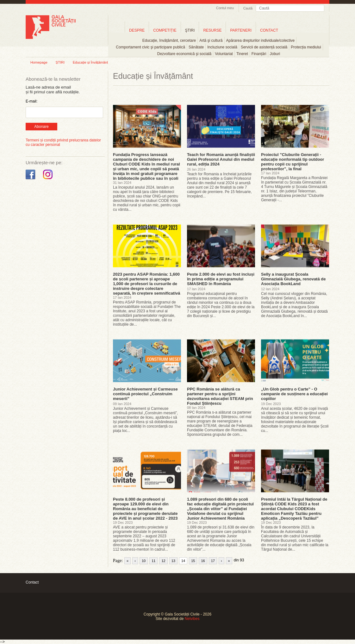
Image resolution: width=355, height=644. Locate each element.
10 (144, 561)
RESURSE (212, 30)
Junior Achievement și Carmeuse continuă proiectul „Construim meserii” (145, 394)
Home (116, 30)
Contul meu (225, 8)
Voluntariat (224, 54)
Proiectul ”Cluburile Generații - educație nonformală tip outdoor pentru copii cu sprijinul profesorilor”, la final (293, 162)
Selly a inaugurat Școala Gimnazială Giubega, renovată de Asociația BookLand (293, 279)
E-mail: (31, 101)
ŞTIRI (190, 30)
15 (193, 561)
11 (153, 561)
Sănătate (196, 47)
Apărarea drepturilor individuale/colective (261, 41)
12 (163, 561)
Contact (32, 582)
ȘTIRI (60, 62)
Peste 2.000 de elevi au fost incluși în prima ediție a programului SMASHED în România (221, 279)
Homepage (39, 62)
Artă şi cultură (211, 41)
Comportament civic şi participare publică (150, 47)
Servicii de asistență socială (264, 47)
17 (213, 561)
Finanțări (259, 54)
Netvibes (192, 619)
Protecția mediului (306, 47)
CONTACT (269, 30)
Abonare (41, 127)
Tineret (242, 54)
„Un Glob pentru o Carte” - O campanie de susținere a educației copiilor (294, 394)
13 (173, 561)
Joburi (275, 54)
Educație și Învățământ (90, 62)
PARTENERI (241, 30)
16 (203, 561)
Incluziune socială (222, 47)
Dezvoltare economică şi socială (184, 54)
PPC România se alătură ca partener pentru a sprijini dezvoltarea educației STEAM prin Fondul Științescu (220, 396)
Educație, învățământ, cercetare (169, 41)
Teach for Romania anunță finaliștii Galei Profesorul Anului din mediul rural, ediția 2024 (221, 159)
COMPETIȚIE (165, 30)
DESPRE (137, 30)
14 (183, 561)
